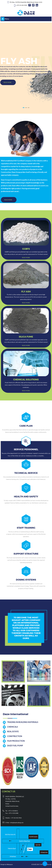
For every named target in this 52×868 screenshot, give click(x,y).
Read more (26, 258)
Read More (8, 200)
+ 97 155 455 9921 (16, 818)
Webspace (10, 864)
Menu (5, 19)
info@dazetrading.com (17, 823)
